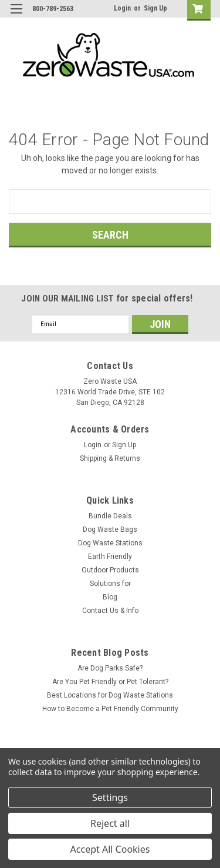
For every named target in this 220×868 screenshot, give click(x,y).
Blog (110, 597)
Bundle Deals (110, 516)
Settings (110, 797)
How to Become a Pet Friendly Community (110, 709)
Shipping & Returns (110, 458)
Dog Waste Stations (110, 543)
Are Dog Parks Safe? (110, 668)
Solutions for (110, 584)
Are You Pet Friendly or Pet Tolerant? (110, 682)
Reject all (110, 823)
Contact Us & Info (110, 611)
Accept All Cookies (110, 849)
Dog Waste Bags (110, 529)
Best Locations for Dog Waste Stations (110, 695)
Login (122, 8)
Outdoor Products (110, 570)
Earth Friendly (110, 557)
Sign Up (155, 8)
